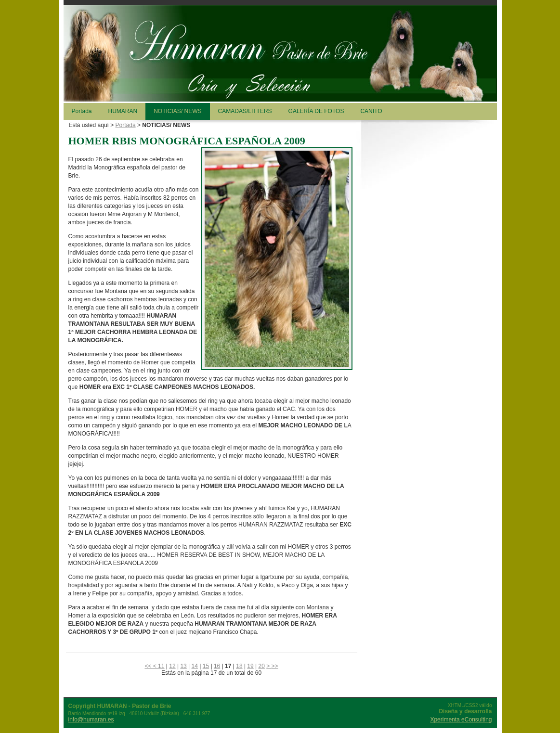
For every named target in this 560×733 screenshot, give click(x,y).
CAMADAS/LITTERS (245, 111)
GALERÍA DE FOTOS (316, 111)
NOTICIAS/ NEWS (177, 111)
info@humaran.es (91, 720)
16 (217, 666)
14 (195, 666)
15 (206, 666)
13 (183, 666)
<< (149, 666)
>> (275, 666)
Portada (82, 111)
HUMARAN (123, 111)
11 (161, 666)
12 (172, 666)
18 (239, 666)
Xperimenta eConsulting (461, 720)
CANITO (371, 111)
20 (262, 666)
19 (250, 666)
